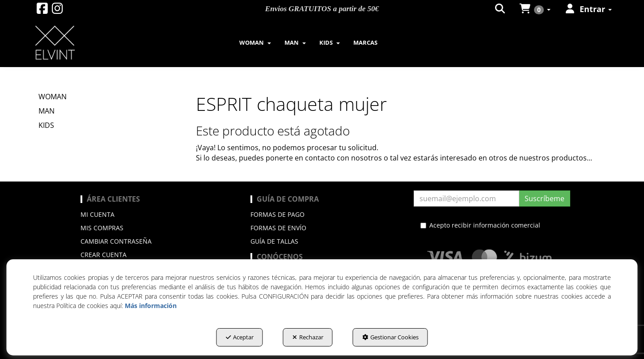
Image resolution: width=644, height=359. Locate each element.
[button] (42, 11)
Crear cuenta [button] (104, 255)
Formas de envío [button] (278, 228)
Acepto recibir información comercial (480, 225)
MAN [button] (47, 111)
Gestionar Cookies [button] (390, 337)
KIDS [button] (46, 125)
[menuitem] (255, 42)
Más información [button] (151, 306)
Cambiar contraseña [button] (116, 241)
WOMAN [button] (53, 97)
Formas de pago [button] (278, 214)
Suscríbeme (544, 199)
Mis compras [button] (102, 228)
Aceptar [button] (240, 337)
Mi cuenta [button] (97, 214)
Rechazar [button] (308, 337)
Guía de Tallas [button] (274, 241)
